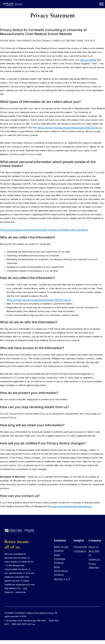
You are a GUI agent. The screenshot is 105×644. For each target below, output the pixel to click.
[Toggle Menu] (101, 4)
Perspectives (80, 547)
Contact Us (94, 559)
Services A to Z (62, 579)
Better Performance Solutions (61, 571)
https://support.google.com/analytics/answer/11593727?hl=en (70, 128)
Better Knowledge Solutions (60, 559)
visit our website (88, 60)
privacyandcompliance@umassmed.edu (71, 506)
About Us (93, 547)
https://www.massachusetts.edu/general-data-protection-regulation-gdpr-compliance (44, 230)
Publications (80, 551)
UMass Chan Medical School (40, 613)
